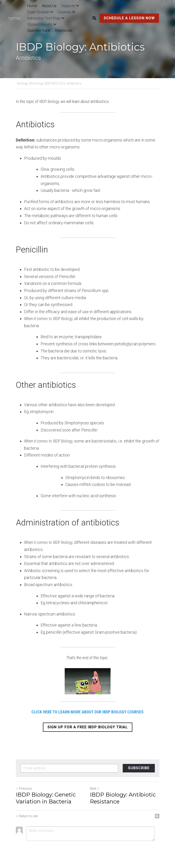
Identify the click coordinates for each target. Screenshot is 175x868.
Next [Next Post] (95, 789)
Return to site (27, 816)
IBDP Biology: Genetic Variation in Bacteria (46, 798)
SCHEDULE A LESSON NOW (129, 18)
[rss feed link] (157, 816)
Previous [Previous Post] (24, 789)
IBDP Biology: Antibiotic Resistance (123, 798)
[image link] (17, 18)
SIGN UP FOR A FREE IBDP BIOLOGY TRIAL (88, 727)
